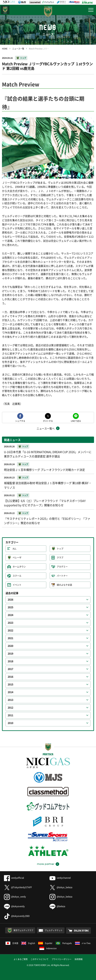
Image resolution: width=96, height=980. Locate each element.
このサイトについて (40, 959)
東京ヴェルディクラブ (23, 930)
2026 (10, 600)
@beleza (57, 906)
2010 (10, 723)
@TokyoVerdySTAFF (18, 887)
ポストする (48, 421)
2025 (10, 607)
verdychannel (60, 878)
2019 (10, 654)
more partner (46, 864)
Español (45, 943)
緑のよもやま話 (64, 585)
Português (64, 943)
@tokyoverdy (14, 906)
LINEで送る (76, 421)
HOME (5, 49)
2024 (10, 615)
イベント (17, 585)
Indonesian (48, 948)
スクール (17, 576)
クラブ (60, 558)
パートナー (62, 576)
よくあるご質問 (21, 959)
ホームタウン (19, 567)
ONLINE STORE (81, 931)
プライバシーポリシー (62, 959)
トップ (23, 58)
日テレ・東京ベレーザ (5, 10)
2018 (10, 661)
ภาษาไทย (83, 943)
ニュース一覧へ (46, 428)
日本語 (12, 943)
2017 (10, 669)
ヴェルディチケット (54, 930)
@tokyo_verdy (15, 897)
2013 (10, 700)
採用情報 (79, 959)
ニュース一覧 (18, 49)
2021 (10, 638)
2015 (10, 684)
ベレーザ (17, 558)
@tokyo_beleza (61, 887)
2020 (10, 646)
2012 (10, 708)
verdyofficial (14, 878)
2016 (10, 677)
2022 (10, 630)
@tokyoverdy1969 (17, 916)
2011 (10, 715)
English (28, 943)
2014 (10, 692)
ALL (15, 549)
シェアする (20, 421)
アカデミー (62, 567)
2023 (10, 623)
